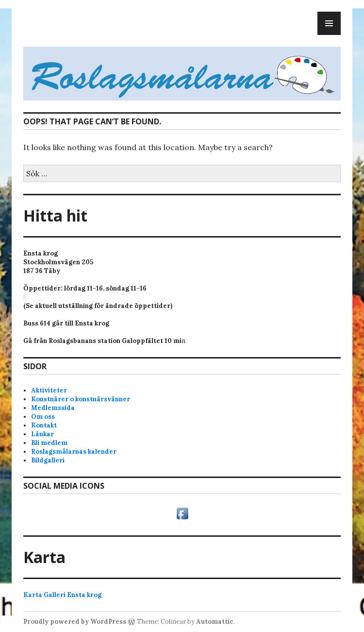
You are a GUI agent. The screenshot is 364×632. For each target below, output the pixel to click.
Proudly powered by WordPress (75, 622)
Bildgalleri (48, 460)
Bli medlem (49, 443)
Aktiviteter (49, 390)
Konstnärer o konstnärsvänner (81, 399)
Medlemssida (53, 408)
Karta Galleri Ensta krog (62, 595)
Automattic (215, 622)
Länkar (42, 434)
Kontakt (44, 425)
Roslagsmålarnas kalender (74, 452)
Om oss (43, 417)
